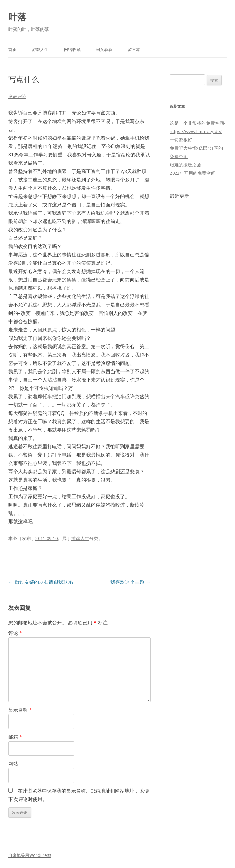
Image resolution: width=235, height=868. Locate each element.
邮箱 (15, 737)
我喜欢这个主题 (131, 582)
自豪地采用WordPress (30, 855)
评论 (15, 633)
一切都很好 (181, 140)
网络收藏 (72, 50)
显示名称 (20, 710)
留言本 (134, 50)
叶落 (17, 17)
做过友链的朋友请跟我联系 (41, 582)
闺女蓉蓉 (104, 50)
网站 (13, 764)
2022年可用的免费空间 (193, 173)
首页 (12, 50)
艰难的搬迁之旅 (186, 165)
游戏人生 (40, 50)
